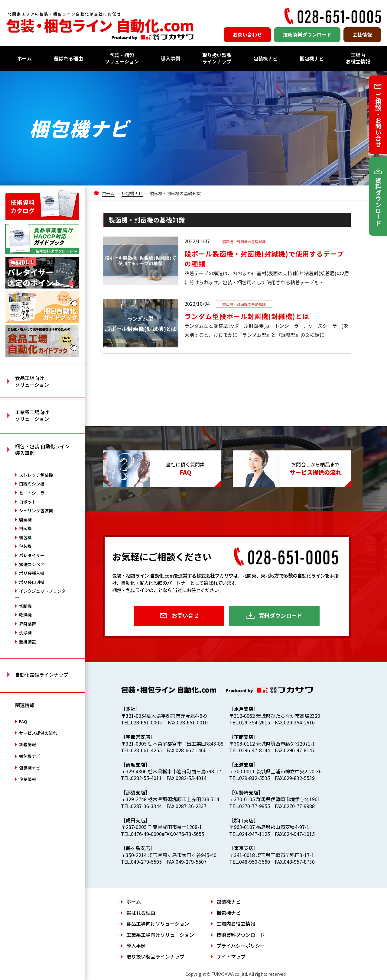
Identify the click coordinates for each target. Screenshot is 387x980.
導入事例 (171, 58)
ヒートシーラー (34, 493)
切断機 (25, 606)
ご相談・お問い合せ (378, 120)
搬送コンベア (32, 564)
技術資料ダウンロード (307, 34)
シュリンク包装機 (36, 511)
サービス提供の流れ (38, 733)
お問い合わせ (247, 34)
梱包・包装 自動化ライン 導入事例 (42, 450)
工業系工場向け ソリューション (32, 415)
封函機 (25, 528)
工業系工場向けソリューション (160, 935)
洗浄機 (25, 633)
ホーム (24, 58)
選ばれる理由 (68, 58)
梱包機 (25, 537)
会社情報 (362, 34)
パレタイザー (32, 555)
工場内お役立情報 (358, 58)
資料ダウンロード (281, 615)
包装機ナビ (265, 58)
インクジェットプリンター (40, 594)
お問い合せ (185, 615)
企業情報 (28, 779)
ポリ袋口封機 (32, 582)
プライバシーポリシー (241, 946)
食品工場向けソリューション (158, 924)
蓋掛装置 (28, 642)
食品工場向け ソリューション (32, 381)
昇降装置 (28, 624)
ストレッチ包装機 (36, 475)
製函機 (25, 520)
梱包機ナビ (312, 58)
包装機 (25, 546)
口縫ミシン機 (32, 484)
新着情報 (28, 744)
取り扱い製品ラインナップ (217, 58)
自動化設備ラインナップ (42, 675)
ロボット (28, 502)
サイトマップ (231, 956)
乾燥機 (25, 615)
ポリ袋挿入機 (32, 573)
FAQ (23, 721)
